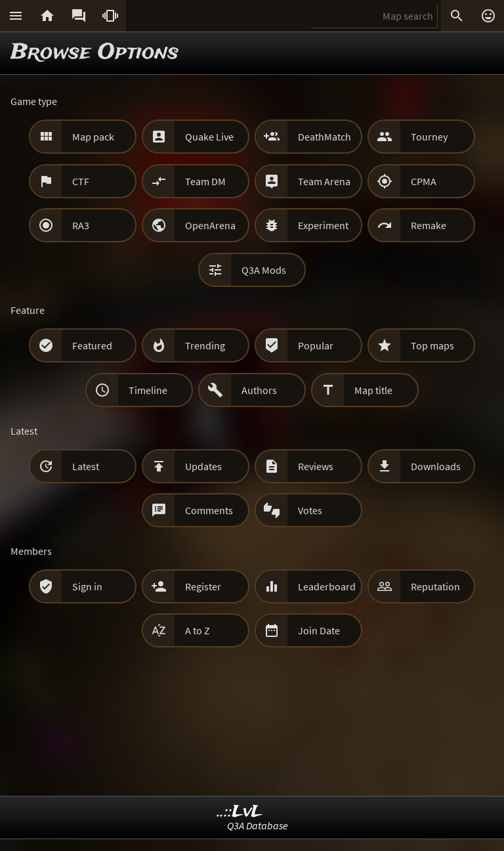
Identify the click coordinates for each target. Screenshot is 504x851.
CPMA (424, 181)
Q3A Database (258, 825)
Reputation (435, 586)
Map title (373, 390)
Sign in (87, 586)
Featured (92, 345)
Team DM (205, 181)
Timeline (148, 390)
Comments (209, 510)
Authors (259, 390)
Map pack (93, 137)
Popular (316, 345)
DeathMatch (325, 137)
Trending (205, 345)
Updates (203, 466)
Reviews (316, 466)
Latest (86, 466)
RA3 (81, 225)
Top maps (432, 345)
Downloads (436, 466)
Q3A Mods (264, 270)
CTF (81, 181)
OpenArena (210, 225)
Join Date (319, 630)
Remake (429, 225)
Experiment (323, 225)
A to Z (198, 630)
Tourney (429, 137)
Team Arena (324, 181)
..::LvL (240, 812)
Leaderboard (327, 586)
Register (203, 586)
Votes (310, 510)
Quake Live (209, 137)
